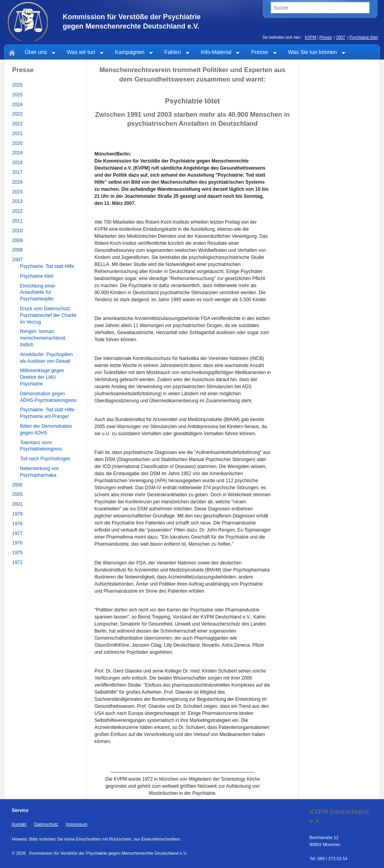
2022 (17, 124)
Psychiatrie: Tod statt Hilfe (47, 266)
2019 (17, 153)
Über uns (37, 53)
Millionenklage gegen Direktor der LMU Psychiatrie (42, 377)
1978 (17, 524)
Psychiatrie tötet (364, 37)
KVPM (311, 37)
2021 (17, 134)
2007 (341, 37)
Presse (326, 37)
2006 (17, 485)
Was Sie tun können (314, 53)
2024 (17, 105)
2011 (17, 221)
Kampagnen (131, 53)
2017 (17, 172)
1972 (17, 562)
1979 (17, 514)
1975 (17, 553)
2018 (17, 163)
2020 (17, 143)
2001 (17, 504)
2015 (17, 192)
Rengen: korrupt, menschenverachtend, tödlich (43, 338)
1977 (17, 533)
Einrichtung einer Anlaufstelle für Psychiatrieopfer (38, 293)
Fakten (174, 53)
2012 (17, 211)
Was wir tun (82, 53)
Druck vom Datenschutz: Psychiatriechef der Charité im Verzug (48, 315)
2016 (17, 182)
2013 (17, 201)
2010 (17, 231)
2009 (17, 241)
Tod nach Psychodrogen (45, 459)
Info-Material (217, 53)
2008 (17, 250)
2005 (17, 494)
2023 (17, 114)
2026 (17, 85)
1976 (17, 543)
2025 (17, 95)
